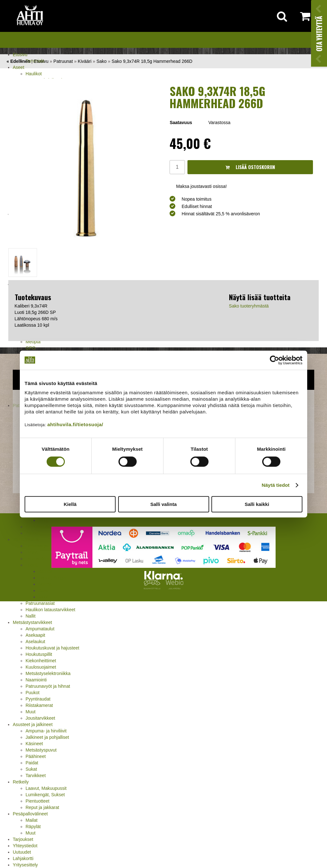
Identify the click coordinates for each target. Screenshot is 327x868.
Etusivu (20, 55)
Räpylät (33, 827)
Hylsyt (32, 552)
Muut (43, 597)
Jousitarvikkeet (40, 718)
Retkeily (21, 782)
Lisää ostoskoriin (250, 167)
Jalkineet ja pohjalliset (47, 737)
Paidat (32, 763)
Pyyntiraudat (38, 699)
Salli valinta (164, 504)
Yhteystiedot (25, 846)
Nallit (30, 616)
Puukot (33, 693)
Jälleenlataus (26, 539)
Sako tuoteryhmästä (249, 306)
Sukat (31, 769)
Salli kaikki (257, 504)
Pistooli (33, 533)
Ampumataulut (40, 629)
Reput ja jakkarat (42, 807)
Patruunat (63, 61)
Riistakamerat (39, 705)
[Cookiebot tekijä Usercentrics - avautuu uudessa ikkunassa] (274, 360)
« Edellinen (18, 61)
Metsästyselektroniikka (48, 673)
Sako (43, 590)
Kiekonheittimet (41, 661)
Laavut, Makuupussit (46, 788)
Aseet (19, 67)
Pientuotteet (38, 801)
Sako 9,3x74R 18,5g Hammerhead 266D (152, 61)
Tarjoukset (23, 839)
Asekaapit (35, 635)
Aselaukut (35, 642)
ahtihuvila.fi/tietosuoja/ (75, 424)
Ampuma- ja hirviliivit (46, 731)
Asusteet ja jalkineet (33, 724)
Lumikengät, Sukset (45, 795)
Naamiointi (36, 680)
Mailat (31, 820)
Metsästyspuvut (41, 750)
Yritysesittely (25, 865)
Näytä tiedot (276, 485)
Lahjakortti (23, 858)
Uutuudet (22, 852)
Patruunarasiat (40, 603)
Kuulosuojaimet (41, 667)
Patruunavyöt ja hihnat (48, 686)
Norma (45, 584)
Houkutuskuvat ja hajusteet (52, 648)
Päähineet (36, 756)
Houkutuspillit (39, 654)
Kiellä (70, 504)
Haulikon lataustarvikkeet (50, 610)
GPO (30, 348)
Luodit (32, 565)
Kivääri (85, 61)
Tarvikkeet (36, 775)
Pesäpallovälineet (30, 814)
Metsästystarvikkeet (32, 622)
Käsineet (34, 744)
